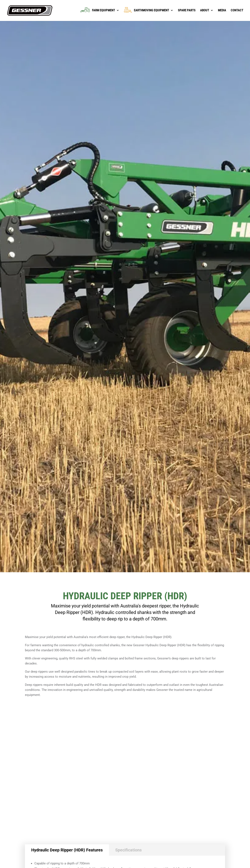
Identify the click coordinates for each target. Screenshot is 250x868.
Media (222, 10)
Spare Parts (187, 10)
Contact (237, 10)
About (205, 10)
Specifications (128, 850)
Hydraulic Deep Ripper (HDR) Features (67, 850)
